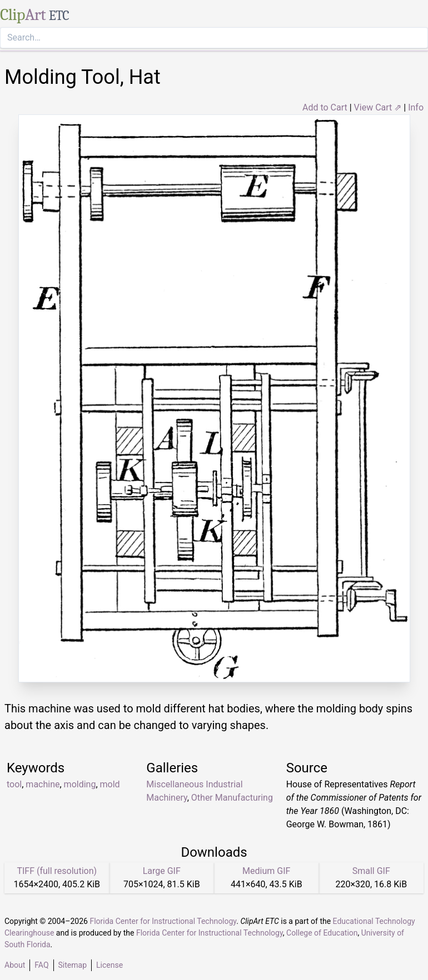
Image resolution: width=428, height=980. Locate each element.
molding (80, 784)
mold (110, 784)
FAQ (41, 965)
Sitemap (73, 965)
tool (14, 784)
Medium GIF (266, 871)
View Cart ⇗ (378, 107)
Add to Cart (325, 107)
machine (43, 784)
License (110, 965)
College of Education (322, 933)
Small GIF (371, 871)
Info (416, 107)
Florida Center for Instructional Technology (163, 921)
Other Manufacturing (232, 798)
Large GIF (162, 871)
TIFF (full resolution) (57, 871)
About (15, 965)
